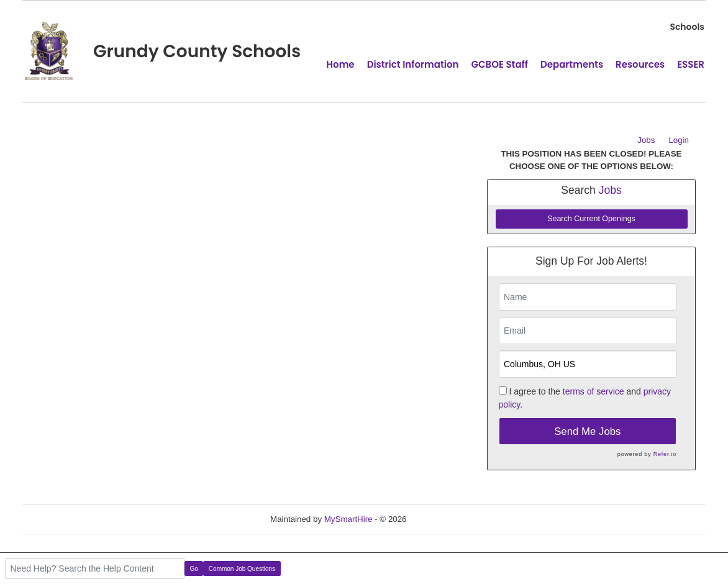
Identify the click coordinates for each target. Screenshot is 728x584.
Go (194, 569)
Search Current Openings (591, 219)
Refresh (443, 519)
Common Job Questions (242, 569)
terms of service (594, 391)
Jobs (646, 140)
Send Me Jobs (587, 431)
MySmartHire (348, 519)
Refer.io (665, 454)
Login (679, 140)
